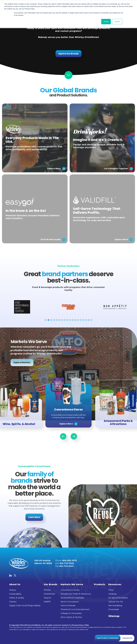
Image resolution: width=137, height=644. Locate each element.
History (13, 590)
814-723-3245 (66, 566)
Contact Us (66, 625)
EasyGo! (47, 598)
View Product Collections (108, 638)
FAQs (111, 590)
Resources (115, 584)
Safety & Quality (17, 598)
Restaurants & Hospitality (72, 598)
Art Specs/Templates (118, 598)
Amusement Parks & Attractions (76, 594)
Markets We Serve (72, 584)
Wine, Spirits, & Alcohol (71, 617)
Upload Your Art (116, 602)
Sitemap (114, 616)
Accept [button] (106, 22)
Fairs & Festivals (68, 606)
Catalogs (112, 594)
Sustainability (15, 594)
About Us (15, 584)
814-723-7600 (67, 563)
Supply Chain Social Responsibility (25, 606)
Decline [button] (117, 22)
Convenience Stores (70, 590)
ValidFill (47, 602)
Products (100, 584)
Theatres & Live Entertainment (75, 609)
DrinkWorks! (49, 594)
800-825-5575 (70, 560)
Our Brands (51, 584)
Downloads (114, 609)
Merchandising (115, 606)
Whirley (47, 590)
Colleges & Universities (71, 613)
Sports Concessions (70, 602)
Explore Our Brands (69, 54)
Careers (13, 602)
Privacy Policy (78, 625)
